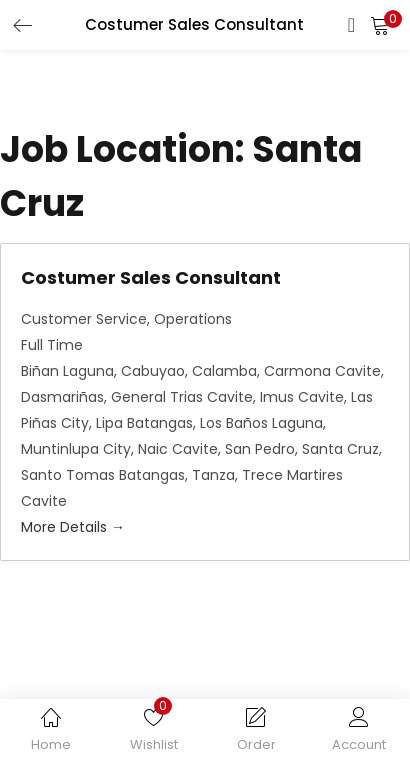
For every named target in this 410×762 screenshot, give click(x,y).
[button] (380, 25)
